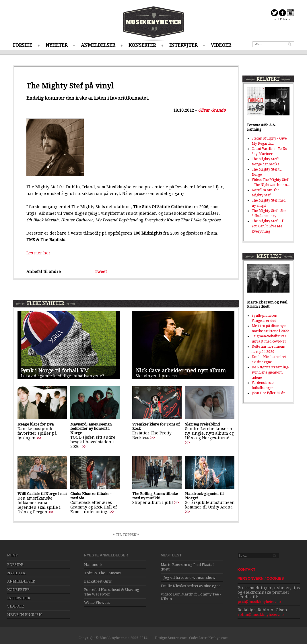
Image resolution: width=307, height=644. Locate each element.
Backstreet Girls (98, 581)
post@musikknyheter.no (259, 602)
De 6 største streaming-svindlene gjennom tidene (270, 372)
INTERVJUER (183, 45)
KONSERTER (142, 45)
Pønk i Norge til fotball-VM (55, 371)
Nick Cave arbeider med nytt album (181, 371)
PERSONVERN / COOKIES (261, 578)
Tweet (101, 272)
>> (39, 438)
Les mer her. (39, 253)
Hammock (93, 565)
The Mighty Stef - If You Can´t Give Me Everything (267, 226)
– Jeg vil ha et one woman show (188, 578)
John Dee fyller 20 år (268, 393)
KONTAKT (247, 569)
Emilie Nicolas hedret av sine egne (191, 586)
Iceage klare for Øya (36, 424)
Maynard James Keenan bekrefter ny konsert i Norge (91, 429)
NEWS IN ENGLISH (25, 615)
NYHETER (57, 45)
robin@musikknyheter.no (261, 615)
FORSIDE (23, 45)
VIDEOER (221, 45)
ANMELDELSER (98, 45)
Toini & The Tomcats (102, 573)
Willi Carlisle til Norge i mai (42, 494)
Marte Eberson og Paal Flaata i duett (267, 304)
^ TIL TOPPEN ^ (126, 535)
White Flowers (97, 603)
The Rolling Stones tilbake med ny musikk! (155, 496)
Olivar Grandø (212, 110)
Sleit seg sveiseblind (202, 424)
